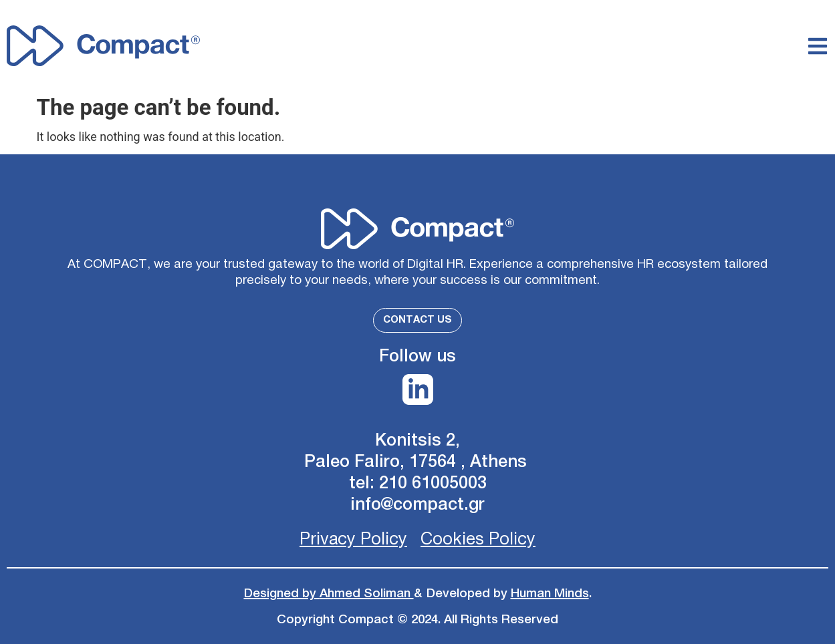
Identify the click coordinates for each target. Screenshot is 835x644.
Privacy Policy (353, 539)
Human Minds (550, 593)
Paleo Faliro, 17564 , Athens (418, 462)
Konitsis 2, (417, 441)
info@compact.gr (417, 505)
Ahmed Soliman (367, 593)
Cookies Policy (478, 539)
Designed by (282, 593)
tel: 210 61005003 (418, 483)
